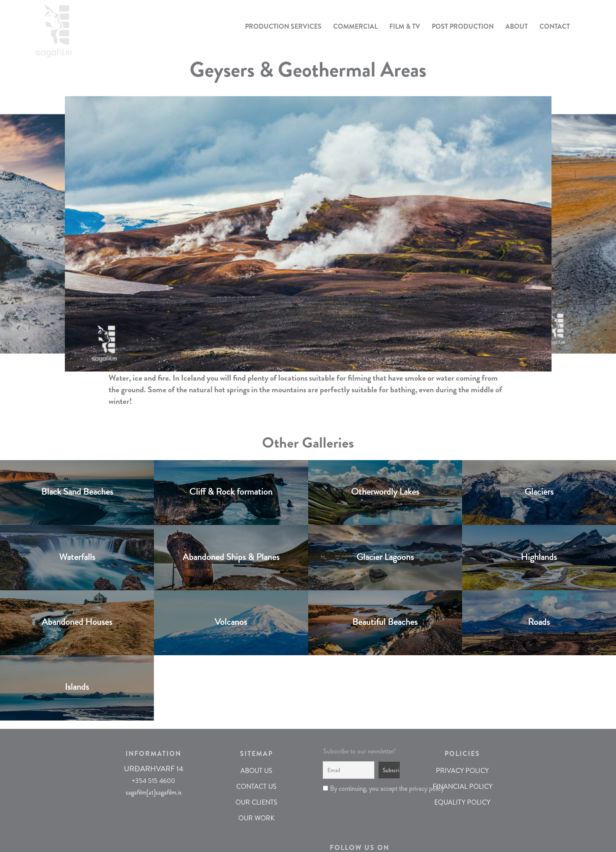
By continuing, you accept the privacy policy (360, 789)
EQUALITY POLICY (462, 802)
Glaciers (539, 492)
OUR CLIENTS (256, 802)
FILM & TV (405, 26)
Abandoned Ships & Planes (231, 557)
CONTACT (555, 26)
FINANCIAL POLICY (463, 786)
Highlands (539, 557)
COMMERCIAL (355, 26)
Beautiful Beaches (385, 622)
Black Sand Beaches (77, 492)
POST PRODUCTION (463, 26)
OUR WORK (256, 818)
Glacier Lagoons (385, 557)
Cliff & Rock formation (231, 492)
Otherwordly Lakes (385, 492)
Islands (77, 687)
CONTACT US (256, 786)
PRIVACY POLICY (462, 771)
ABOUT (517, 26)
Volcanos (231, 622)
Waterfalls (77, 557)
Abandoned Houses (77, 622)
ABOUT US (256, 771)
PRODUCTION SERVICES (283, 26)
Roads (539, 622)
